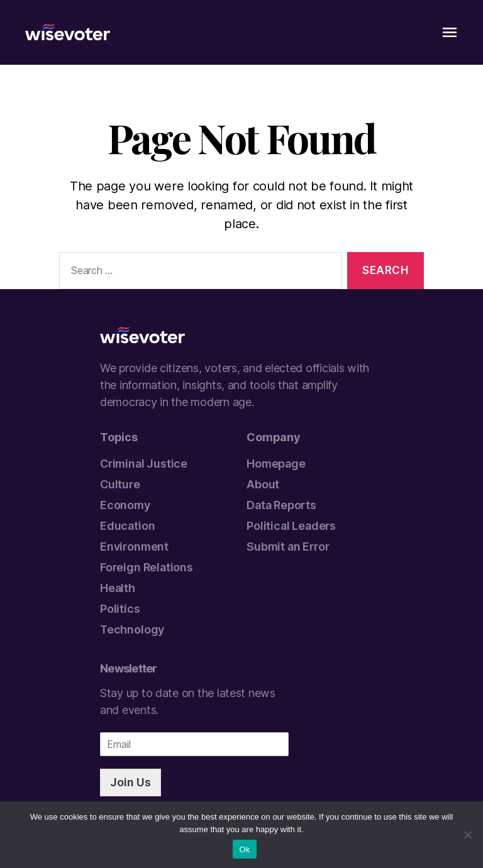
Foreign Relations (147, 567)
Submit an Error (288, 547)
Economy (125, 505)
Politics (120, 609)
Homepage (276, 464)
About (263, 484)
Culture (120, 484)
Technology (132, 629)
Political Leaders (291, 526)
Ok (244, 849)
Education (127, 526)
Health (118, 588)
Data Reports (281, 505)
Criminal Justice (144, 464)
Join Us (130, 782)
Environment (134, 547)
